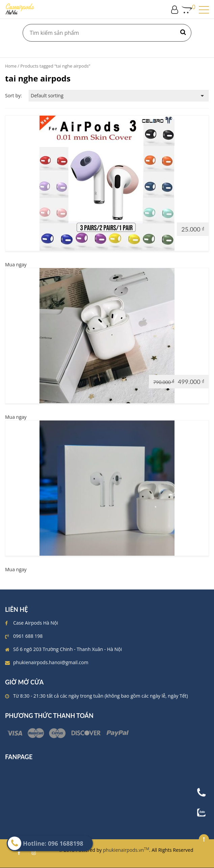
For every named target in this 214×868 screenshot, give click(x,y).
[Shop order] (119, 96)
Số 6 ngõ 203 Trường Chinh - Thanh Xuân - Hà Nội (68, 649)
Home (11, 66)
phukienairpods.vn (126, 850)
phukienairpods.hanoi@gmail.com (51, 662)
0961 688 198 (28, 636)
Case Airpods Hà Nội (36, 623)
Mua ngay (16, 264)
